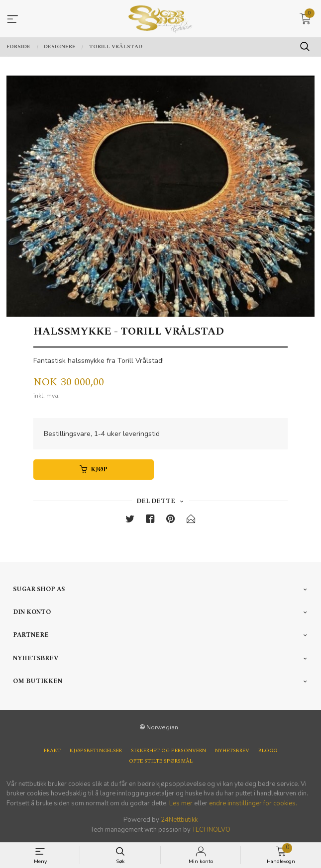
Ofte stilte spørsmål (161, 761)
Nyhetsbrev (232, 751)
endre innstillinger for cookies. (253, 803)
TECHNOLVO (211, 830)
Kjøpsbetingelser (96, 751)
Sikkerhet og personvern (168, 751)
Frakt (52, 751)
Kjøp (94, 470)
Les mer (181, 803)
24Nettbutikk (179, 820)
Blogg (268, 751)
